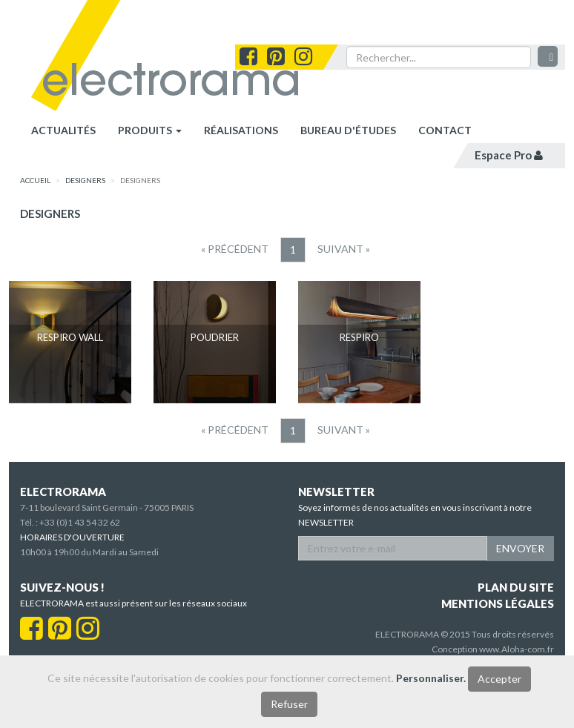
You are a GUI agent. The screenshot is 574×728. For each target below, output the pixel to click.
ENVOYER (520, 548)
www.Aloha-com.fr (517, 649)
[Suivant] (344, 249)
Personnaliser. (431, 678)
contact (445, 130)
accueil (35, 180)
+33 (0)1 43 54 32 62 (80, 522)
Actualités (63, 130)
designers (85, 180)
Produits (150, 130)
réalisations (241, 130)
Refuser (289, 704)
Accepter (499, 679)
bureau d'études (348, 130)
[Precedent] (235, 249)
